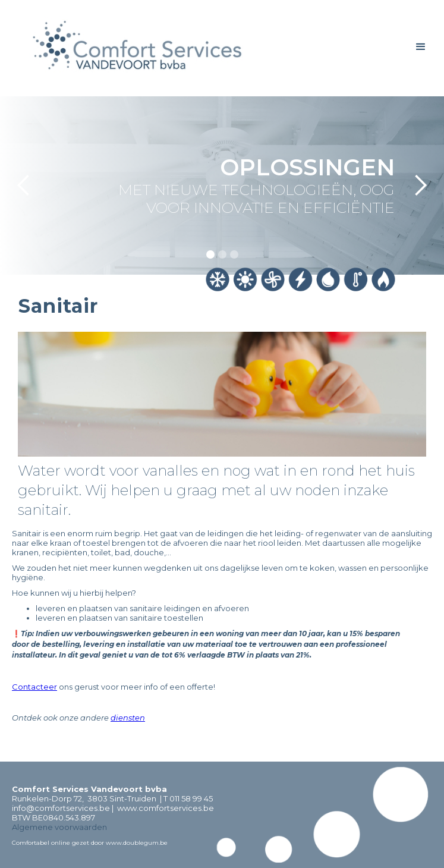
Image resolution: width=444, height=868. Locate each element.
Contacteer (34, 687)
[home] (136, 48)
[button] (421, 47)
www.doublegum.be (137, 843)
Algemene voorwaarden (59, 827)
